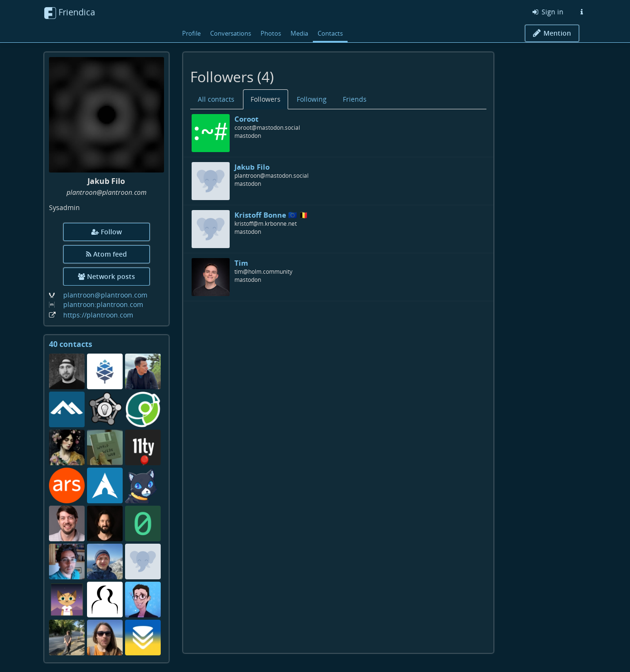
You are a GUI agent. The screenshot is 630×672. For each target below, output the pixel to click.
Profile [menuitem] (191, 33)
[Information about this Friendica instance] (582, 12)
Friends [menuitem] (355, 99)
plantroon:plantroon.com (103, 304)
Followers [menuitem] (266, 99)
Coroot (247, 119)
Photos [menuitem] (271, 33)
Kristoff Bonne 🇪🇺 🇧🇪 (271, 215)
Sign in (547, 12)
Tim (241, 263)
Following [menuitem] (312, 99)
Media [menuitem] (299, 33)
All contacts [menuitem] (216, 99)
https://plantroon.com (98, 315)
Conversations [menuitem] (231, 33)
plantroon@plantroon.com (105, 295)
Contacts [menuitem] (330, 33)
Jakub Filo (252, 167)
